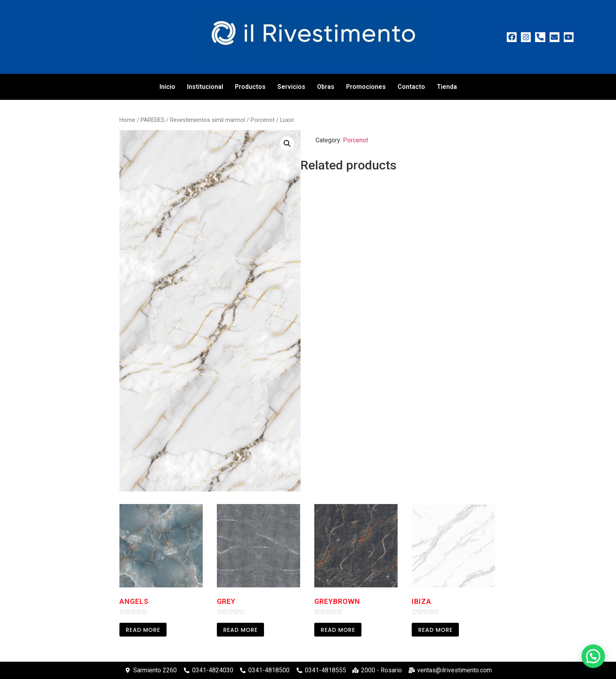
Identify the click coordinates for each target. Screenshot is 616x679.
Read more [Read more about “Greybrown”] (338, 630)
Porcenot (263, 120)
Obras (326, 87)
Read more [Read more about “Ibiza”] (435, 630)
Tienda (447, 87)
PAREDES (153, 120)
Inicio (167, 87)
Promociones (366, 87)
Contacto (411, 87)
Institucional (205, 87)
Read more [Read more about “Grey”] (240, 630)
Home (127, 120)
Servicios (291, 87)
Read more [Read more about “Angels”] (143, 630)
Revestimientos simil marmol (208, 120)
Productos (250, 87)
